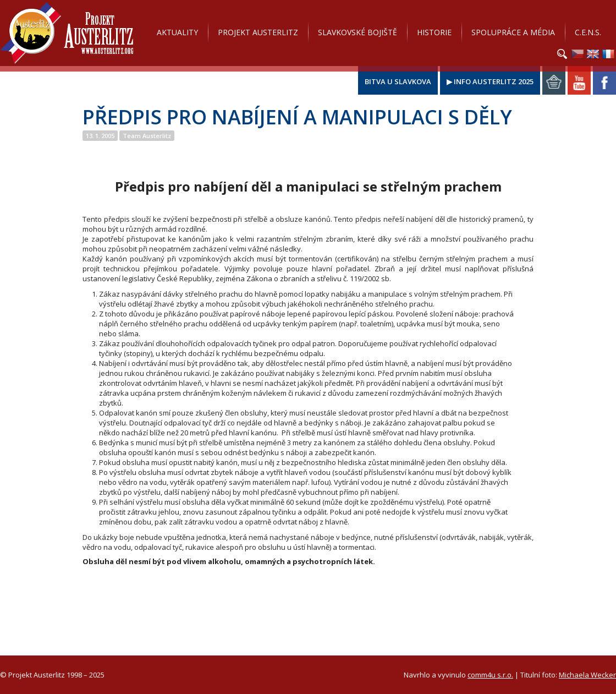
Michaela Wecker (587, 675)
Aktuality (177, 32)
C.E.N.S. (588, 32)
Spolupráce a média (513, 32)
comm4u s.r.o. (490, 675)
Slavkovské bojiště (358, 32)
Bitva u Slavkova (398, 81)
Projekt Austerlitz (67, 33)
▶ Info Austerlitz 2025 (490, 81)
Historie (434, 32)
